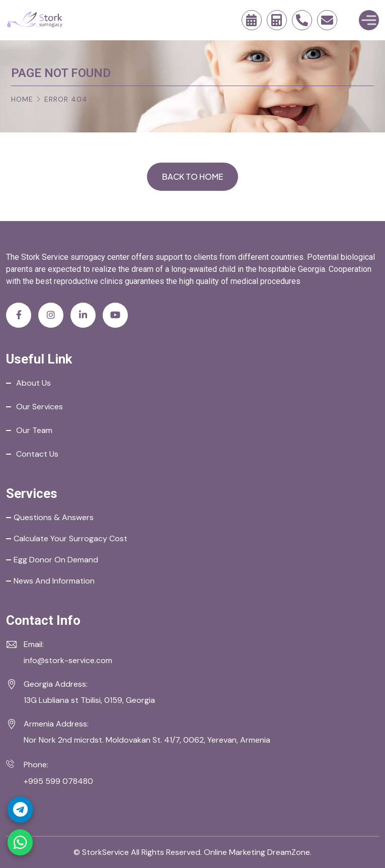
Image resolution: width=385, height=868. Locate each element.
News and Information (54, 581)
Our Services (40, 407)
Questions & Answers (54, 517)
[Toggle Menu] (369, 20)
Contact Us (37, 454)
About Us (33, 383)
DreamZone (289, 852)
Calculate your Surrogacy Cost (70, 538)
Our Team (34, 430)
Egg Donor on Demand (56, 560)
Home (22, 99)
